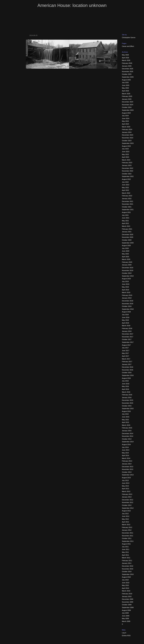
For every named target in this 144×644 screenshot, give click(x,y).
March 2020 (126, 259)
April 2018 (125, 323)
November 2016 (128, 370)
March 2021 (126, 226)
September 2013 (128, 475)
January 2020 (127, 265)
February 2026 (127, 63)
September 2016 (128, 375)
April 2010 (125, 588)
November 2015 (128, 403)
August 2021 (126, 212)
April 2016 (125, 389)
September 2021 (128, 210)
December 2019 (128, 268)
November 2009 (128, 602)
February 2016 (127, 395)
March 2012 (126, 525)
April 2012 (125, 522)
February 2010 (127, 594)
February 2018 (127, 328)
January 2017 (127, 364)
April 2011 (125, 555)
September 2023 (128, 143)
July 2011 (125, 547)
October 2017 (127, 339)
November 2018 (128, 304)
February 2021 (127, 229)
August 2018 (126, 312)
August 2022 (126, 179)
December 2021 (128, 201)
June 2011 (126, 549)
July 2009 (125, 613)
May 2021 (125, 221)
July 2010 (125, 580)
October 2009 (127, 605)
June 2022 (126, 185)
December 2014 (128, 433)
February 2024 (127, 129)
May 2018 (125, 320)
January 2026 (127, 66)
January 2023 (127, 165)
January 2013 (127, 497)
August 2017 (126, 345)
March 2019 (126, 292)
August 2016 (126, 378)
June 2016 (126, 384)
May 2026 (125, 55)
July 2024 (125, 116)
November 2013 (128, 469)
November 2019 (128, 270)
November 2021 (128, 204)
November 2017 (128, 337)
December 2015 (128, 400)
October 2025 (127, 74)
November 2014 (128, 436)
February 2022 (127, 196)
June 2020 (126, 251)
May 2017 (125, 353)
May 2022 (125, 188)
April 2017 (125, 356)
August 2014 (126, 444)
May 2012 (125, 519)
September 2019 (128, 276)
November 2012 (128, 502)
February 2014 (127, 461)
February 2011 (127, 561)
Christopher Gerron (129, 38)
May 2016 (125, 386)
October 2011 (127, 538)
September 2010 (128, 574)
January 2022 (127, 199)
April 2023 (125, 157)
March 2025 (126, 94)
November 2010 (128, 569)
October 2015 (127, 406)
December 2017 (128, 334)
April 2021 (125, 223)
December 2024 (128, 102)
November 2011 (128, 536)
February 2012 (127, 527)
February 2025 (127, 96)
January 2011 (127, 563)
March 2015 (126, 425)
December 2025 (128, 69)
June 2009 (126, 616)
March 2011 (126, 558)
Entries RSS (126, 636)
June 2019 (126, 284)
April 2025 (125, 91)
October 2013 (127, 472)
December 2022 (128, 168)
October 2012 (127, 505)
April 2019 (125, 290)
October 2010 (127, 572)
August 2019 (126, 279)
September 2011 (128, 541)
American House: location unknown (72, 5)
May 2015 (125, 420)
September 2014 (128, 442)
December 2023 (128, 135)
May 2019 (125, 287)
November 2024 (128, 105)
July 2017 (125, 348)
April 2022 (125, 190)
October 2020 (127, 240)
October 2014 (127, 439)
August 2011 (126, 544)
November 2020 (128, 237)
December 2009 (128, 599)
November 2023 (128, 138)
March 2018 (126, 326)
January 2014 (127, 464)
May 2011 (125, 552)
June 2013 (126, 483)
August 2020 (126, 246)
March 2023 (126, 160)
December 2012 (128, 500)
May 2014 (125, 453)
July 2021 (125, 215)
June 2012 (126, 516)
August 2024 (126, 113)
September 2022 (128, 176)
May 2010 (125, 585)
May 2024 (125, 121)
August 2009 (126, 610)
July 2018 (125, 315)
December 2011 (128, 533)
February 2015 (127, 428)
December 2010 (128, 566)
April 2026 (125, 58)
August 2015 (126, 411)
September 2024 (128, 110)
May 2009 (125, 618)
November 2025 (128, 71)
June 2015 (126, 417)
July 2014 (125, 447)
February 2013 (127, 494)
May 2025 (125, 88)
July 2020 (125, 248)
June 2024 (126, 118)
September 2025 (128, 77)
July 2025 (125, 82)
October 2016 (127, 373)
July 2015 (125, 414)
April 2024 (125, 124)
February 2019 (127, 295)
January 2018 (127, 331)
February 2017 (127, 362)
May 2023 (125, 154)
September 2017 (128, 342)
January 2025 (127, 99)
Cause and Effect (128, 46)
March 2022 (126, 193)
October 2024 (127, 107)
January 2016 (127, 398)
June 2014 (126, 450)
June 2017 (126, 351)
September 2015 (128, 409)
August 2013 (126, 478)
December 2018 (128, 301)
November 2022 (128, 171)
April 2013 (125, 489)
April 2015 (125, 422)
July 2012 (125, 514)
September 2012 (128, 508)
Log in (124, 633)
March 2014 (126, 458)
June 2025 (126, 85)
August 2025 (126, 80)
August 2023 (126, 146)
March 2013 (126, 491)
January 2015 (127, 431)
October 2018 (127, 306)
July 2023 (125, 149)
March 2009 (126, 621)
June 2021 (126, 218)
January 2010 (127, 596)
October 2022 (127, 174)
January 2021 (127, 232)
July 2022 (125, 182)
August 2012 (126, 511)
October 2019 (127, 273)
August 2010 (126, 577)
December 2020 (128, 235)
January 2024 (127, 132)
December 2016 (128, 367)
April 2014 (125, 455)
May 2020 (125, 254)
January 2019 (127, 298)
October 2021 (127, 207)
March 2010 (126, 591)
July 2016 (125, 381)
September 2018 (128, 309)
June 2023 (126, 152)
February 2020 (127, 262)
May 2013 (125, 486)
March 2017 (126, 359)
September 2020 (128, 243)
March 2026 (126, 60)
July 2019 (125, 281)
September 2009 (128, 607)
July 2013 (125, 480)
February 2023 (127, 163)
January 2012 (127, 530)
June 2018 (126, 317)
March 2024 (126, 127)
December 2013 (128, 467)
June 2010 (126, 583)
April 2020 (125, 257)
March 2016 (126, 392)
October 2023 (127, 141)
